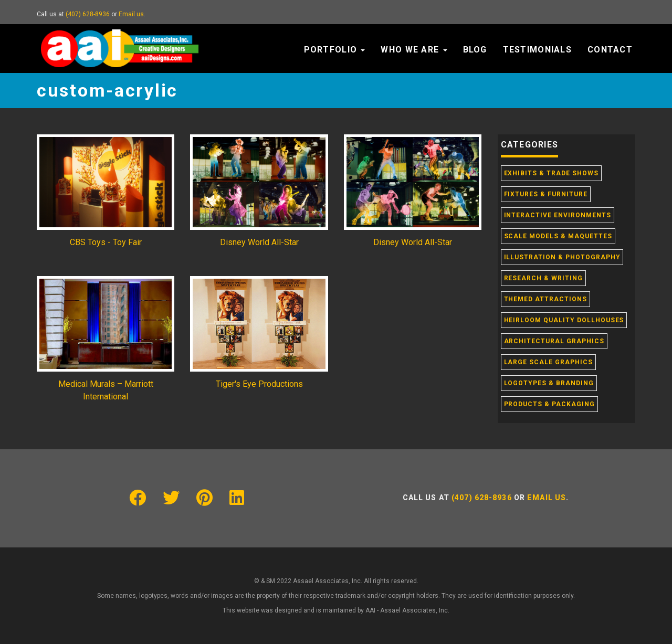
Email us (131, 14)
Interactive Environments (558, 215)
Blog (475, 50)
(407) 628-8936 (88, 14)
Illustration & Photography (562, 257)
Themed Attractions (545, 299)
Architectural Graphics (554, 341)
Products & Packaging (549, 404)
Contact (610, 50)
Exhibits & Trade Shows (551, 173)
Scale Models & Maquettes (558, 236)
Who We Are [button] (414, 50)
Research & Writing (543, 278)
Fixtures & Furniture (546, 194)
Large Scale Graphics (548, 362)
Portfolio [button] (335, 50)
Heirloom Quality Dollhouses (564, 320)
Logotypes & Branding (549, 383)
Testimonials (537, 50)
